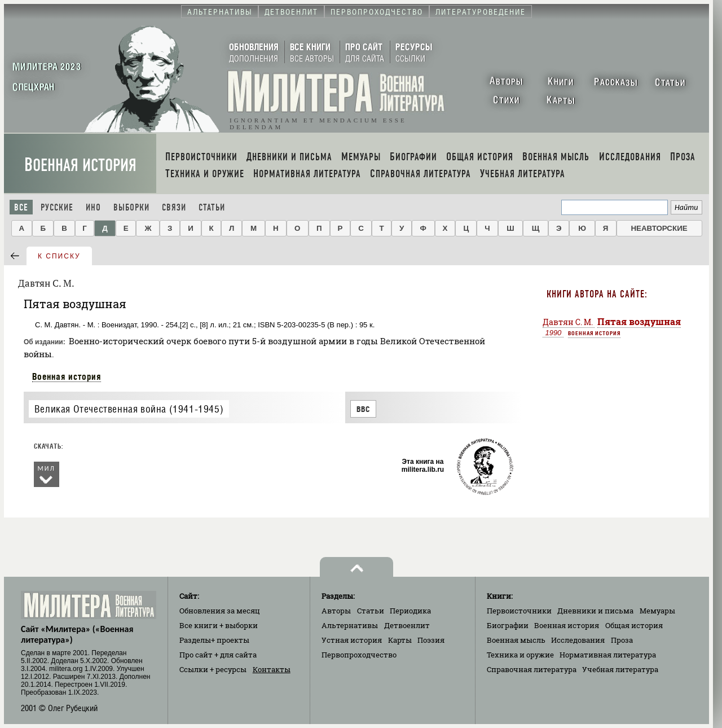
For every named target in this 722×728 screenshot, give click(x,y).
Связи (174, 207)
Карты (400, 640)
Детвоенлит (407, 625)
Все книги (219, 625)
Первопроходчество (359, 655)
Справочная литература (532, 669)
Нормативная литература (608, 655)
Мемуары (657, 611)
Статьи (212, 207)
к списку (59, 256)
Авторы (336, 611)
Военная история (80, 165)
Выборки (131, 207)
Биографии (508, 625)
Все (21, 207)
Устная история (352, 640)
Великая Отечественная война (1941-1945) (129, 409)
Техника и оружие (520, 655)
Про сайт (218, 655)
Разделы (214, 640)
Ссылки (213, 669)
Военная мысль (516, 640)
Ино (93, 207)
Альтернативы (350, 625)
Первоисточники (519, 611)
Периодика (410, 611)
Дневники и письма (595, 611)
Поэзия (431, 640)
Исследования (578, 640)
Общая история (634, 625)
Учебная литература (620, 669)
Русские (57, 207)
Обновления (220, 611)
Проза (622, 640)
